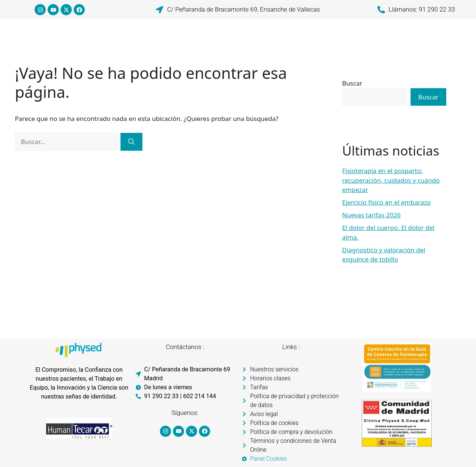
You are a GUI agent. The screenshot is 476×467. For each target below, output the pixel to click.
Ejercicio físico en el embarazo (386, 202)
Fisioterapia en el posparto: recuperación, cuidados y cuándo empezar (391, 180)
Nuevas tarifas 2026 (371, 215)
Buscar (352, 83)
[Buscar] (131, 142)
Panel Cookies (269, 459)
